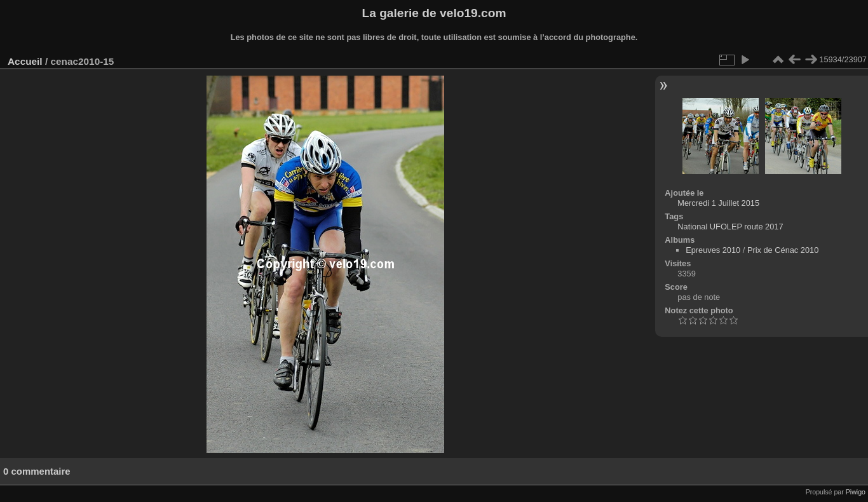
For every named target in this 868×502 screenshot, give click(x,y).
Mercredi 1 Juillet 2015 (718, 203)
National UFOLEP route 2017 (730, 227)
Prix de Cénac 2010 (783, 250)
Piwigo (856, 492)
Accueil (25, 61)
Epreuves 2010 (713, 250)
